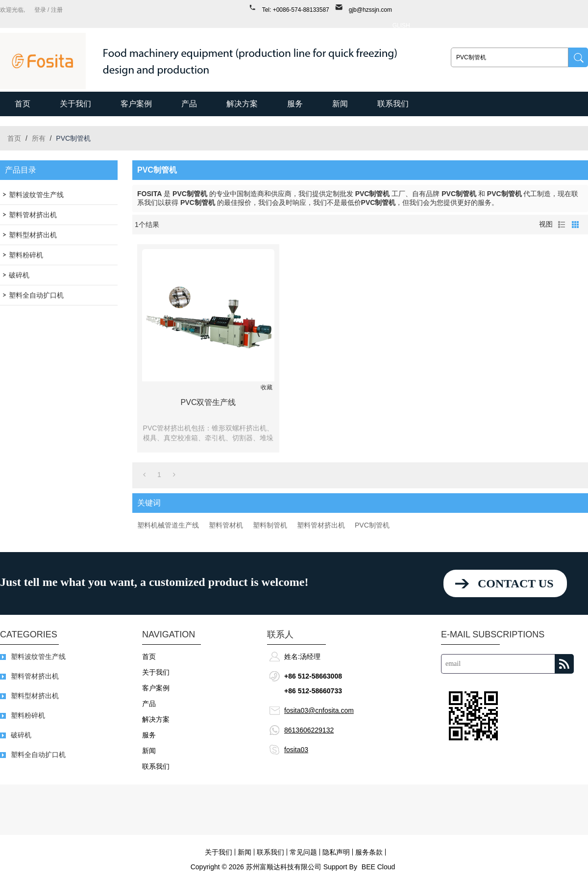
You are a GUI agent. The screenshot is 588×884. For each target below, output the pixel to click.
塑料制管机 (270, 525)
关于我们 (75, 104)
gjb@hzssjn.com (370, 10)
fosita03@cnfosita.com (319, 710)
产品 (189, 104)
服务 (295, 104)
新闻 (340, 104)
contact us (515, 583)
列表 (562, 225)
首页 (23, 104)
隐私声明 (336, 852)
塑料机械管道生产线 (168, 525)
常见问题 (303, 852)
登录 (40, 10)
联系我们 (393, 104)
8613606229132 (309, 730)
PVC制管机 (372, 525)
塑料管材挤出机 (321, 525)
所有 (39, 138)
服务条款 (369, 852)
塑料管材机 (226, 525)
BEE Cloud (378, 867)
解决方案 (242, 104)
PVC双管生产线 (208, 402)
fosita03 (296, 750)
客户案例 (136, 104)
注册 (57, 10)
